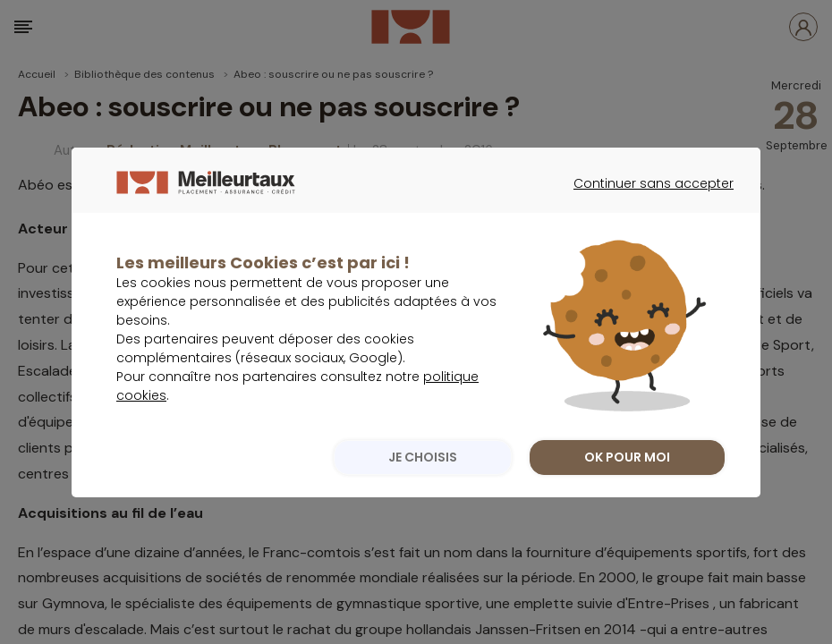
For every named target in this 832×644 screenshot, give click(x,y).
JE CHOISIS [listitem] (423, 494)
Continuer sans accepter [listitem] (645, 236)
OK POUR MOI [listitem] (627, 494)
